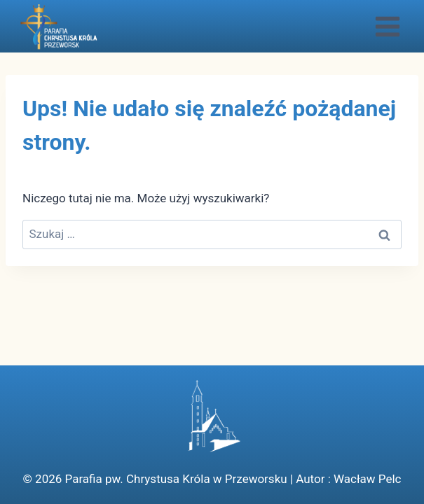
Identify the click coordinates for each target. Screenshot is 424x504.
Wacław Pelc (367, 479)
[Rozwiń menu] (387, 26)
